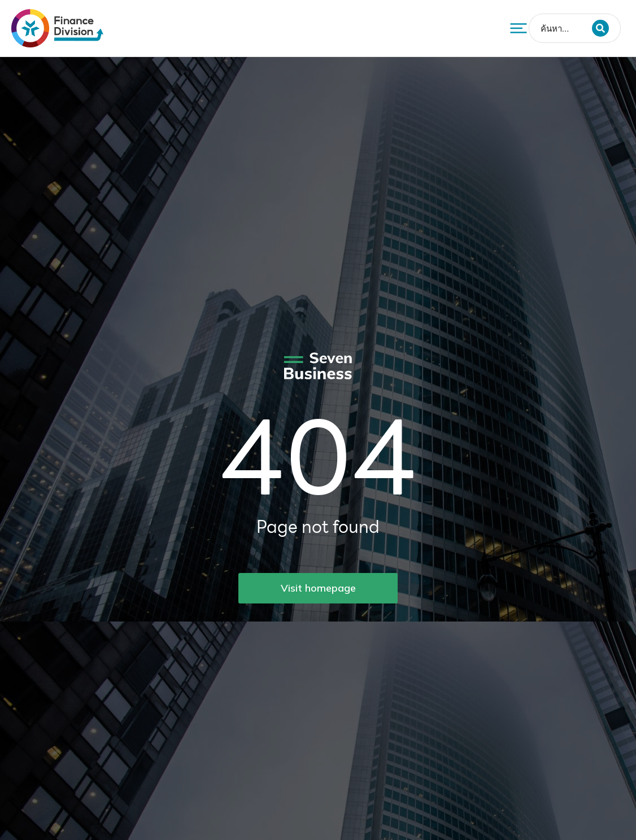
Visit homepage (318, 588)
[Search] (600, 28)
